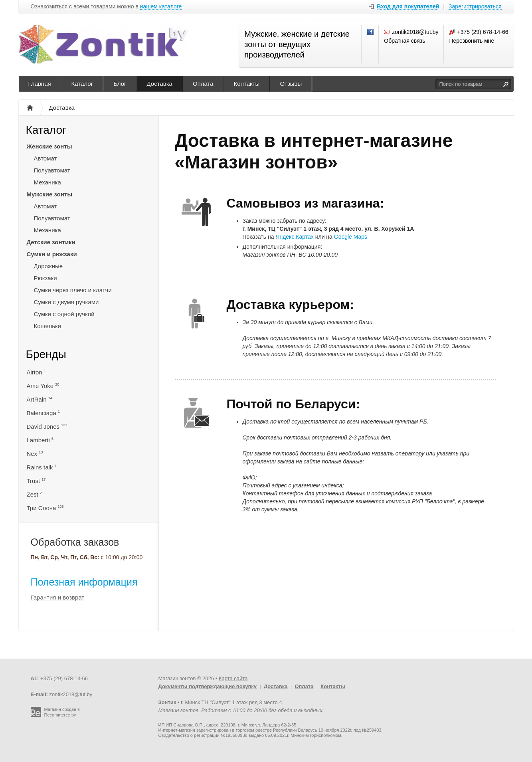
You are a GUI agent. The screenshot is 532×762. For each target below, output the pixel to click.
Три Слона (45, 508)
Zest (34, 494)
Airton (36, 372)
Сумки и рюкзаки (52, 254)
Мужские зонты (50, 194)
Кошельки (47, 326)
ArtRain (40, 399)
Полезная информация (84, 582)
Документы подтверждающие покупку (208, 686)
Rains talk (42, 467)
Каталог (82, 84)
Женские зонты (49, 146)
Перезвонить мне (472, 41)
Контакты (247, 84)
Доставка (160, 84)
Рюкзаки (45, 278)
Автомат (45, 158)
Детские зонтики (51, 242)
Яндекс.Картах (294, 237)
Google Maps (351, 237)
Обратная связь (404, 41)
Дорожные (48, 266)
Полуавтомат (52, 170)
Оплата (203, 84)
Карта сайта (233, 678)
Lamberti (40, 440)
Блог (120, 84)
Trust (36, 481)
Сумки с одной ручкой (64, 314)
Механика (47, 182)
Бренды (46, 354)
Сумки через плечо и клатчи (73, 290)
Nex (35, 454)
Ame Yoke (43, 386)
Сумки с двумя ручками (66, 302)
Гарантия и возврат (58, 597)
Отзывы (291, 84)
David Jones (47, 427)
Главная (40, 84)
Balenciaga (43, 413)
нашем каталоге (161, 7)
